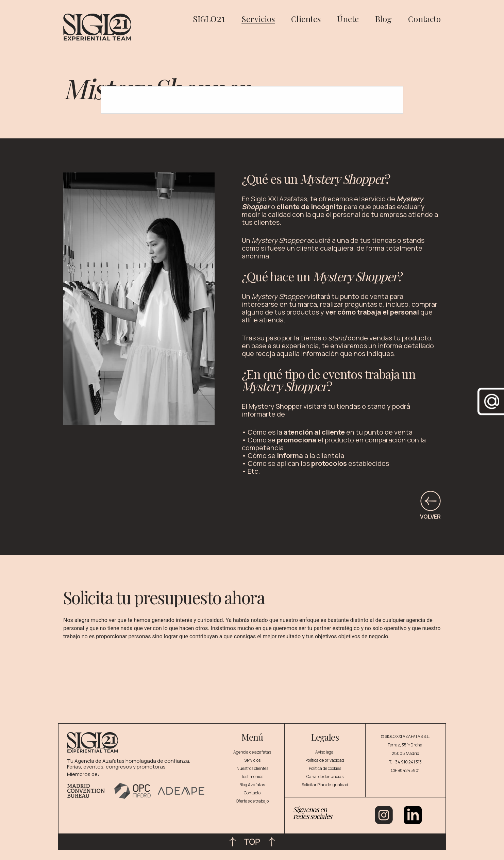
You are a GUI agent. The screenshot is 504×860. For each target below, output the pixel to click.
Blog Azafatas (252, 785)
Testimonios (252, 777)
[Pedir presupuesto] (233, 685)
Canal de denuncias (325, 777)
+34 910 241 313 (407, 762)
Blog (383, 19)
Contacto (424, 19)
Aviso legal (325, 752)
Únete (348, 19)
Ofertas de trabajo (252, 801)
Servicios (258, 19)
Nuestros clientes (252, 768)
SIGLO (209, 19)
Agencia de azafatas (252, 752)
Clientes (306, 19)
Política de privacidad (325, 760)
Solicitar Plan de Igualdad (325, 785)
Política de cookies (325, 768)
